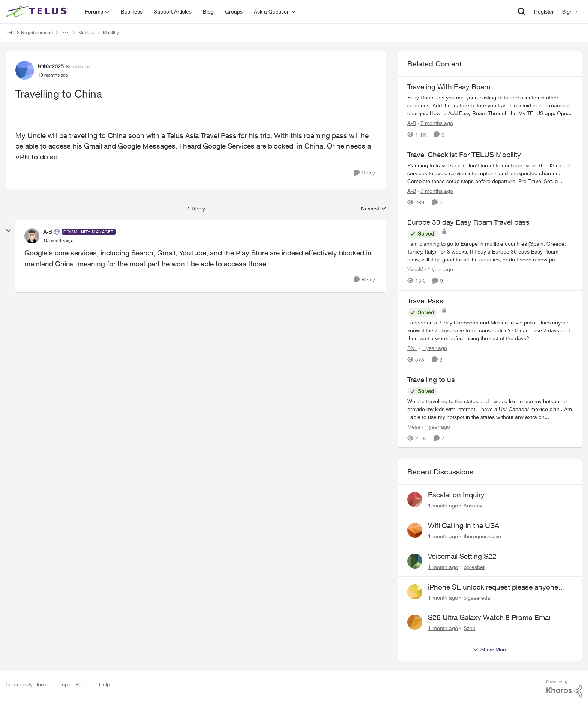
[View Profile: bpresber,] (415, 561)
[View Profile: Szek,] (415, 622)
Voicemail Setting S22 (462, 556)
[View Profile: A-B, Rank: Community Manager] (32, 236)
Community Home (27, 684)
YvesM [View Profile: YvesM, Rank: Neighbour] (415, 269)
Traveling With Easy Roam (449, 87)
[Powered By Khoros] (564, 689)
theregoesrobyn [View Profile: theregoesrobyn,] (482, 536)
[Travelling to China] (58, 240)
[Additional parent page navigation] (66, 33)
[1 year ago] (439, 269)
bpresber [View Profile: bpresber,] (474, 567)
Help (104, 684)
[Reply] (364, 173)
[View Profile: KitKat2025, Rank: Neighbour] (25, 70)
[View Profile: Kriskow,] (415, 500)
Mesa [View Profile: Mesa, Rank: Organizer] (414, 426)
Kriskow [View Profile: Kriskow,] (473, 505)
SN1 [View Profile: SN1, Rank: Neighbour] (412, 348)
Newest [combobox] (374, 209)
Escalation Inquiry (456, 495)
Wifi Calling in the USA (463, 525)
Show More (490, 650)
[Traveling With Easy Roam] (490, 105)
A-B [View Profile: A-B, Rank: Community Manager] (48, 232)
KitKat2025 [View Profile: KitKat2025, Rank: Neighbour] (51, 66)
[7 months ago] (435, 123)
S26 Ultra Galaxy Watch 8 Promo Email (490, 617)
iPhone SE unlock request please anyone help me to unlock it (493, 587)
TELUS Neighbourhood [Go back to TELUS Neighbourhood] (29, 32)
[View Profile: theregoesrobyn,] (415, 530)
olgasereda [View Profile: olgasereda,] (477, 597)
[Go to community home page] (38, 12)
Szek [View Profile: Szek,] (469, 628)
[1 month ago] (443, 505)
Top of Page (74, 684)
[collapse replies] (8, 231)
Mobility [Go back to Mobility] (86, 32)
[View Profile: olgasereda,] (415, 592)
